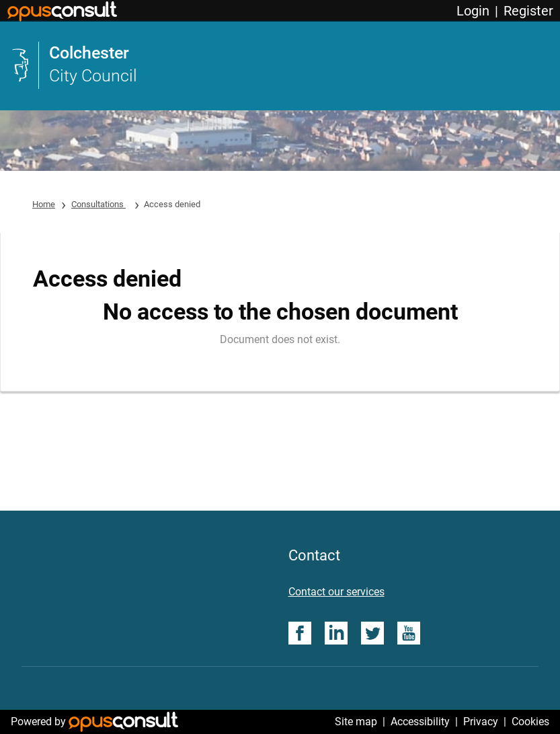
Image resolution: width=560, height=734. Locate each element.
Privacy (481, 722)
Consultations (98, 204)
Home (44, 204)
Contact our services (336, 592)
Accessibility (420, 722)
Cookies (530, 722)
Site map (356, 722)
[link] (280, 65)
